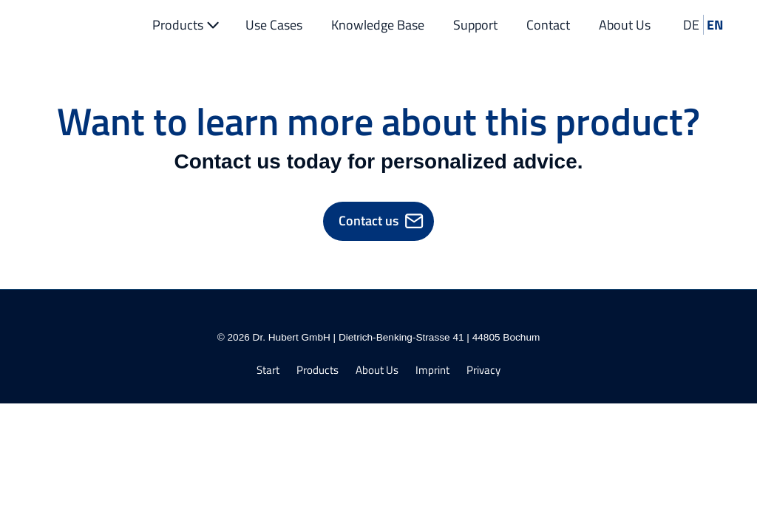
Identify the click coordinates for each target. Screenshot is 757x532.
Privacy (483, 371)
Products (187, 25)
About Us (625, 25)
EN (715, 25)
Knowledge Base (378, 25)
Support (475, 25)
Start (268, 371)
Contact (548, 25)
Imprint (432, 371)
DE (691, 25)
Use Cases (274, 25)
